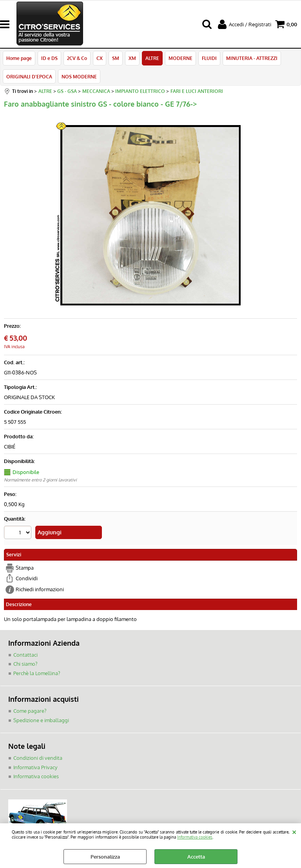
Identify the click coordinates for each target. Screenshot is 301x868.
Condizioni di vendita (38, 758)
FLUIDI (209, 58)
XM (132, 58)
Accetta (196, 857)
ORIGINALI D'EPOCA (29, 76)
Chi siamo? (25, 664)
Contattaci (25, 655)
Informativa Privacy (35, 767)
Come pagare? (30, 711)
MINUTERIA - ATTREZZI (252, 58)
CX (100, 58)
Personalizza (105, 857)
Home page (19, 58)
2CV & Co (77, 58)
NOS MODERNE (79, 76)
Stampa (25, 568)
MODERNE (180, 58)
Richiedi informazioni (40, 589)
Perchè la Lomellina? (37, 673)
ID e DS (49, 58)
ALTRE (152, 58)
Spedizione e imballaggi (41, 720)
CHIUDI (294, 831)
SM (116, 58)
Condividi (27, 578)
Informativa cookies (195, 837)
